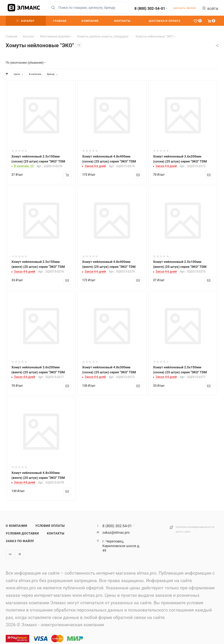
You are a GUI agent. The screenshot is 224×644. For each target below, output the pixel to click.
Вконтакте (10, 554)
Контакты (56, 534)
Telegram (20, 554)
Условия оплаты (50, 526)
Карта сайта (183, 532)
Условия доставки (22, 534)
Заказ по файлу (20, 541)
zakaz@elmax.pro (116, 532)
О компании (16, 526)
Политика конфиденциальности (195, 527)
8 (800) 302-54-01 (150, 8)
